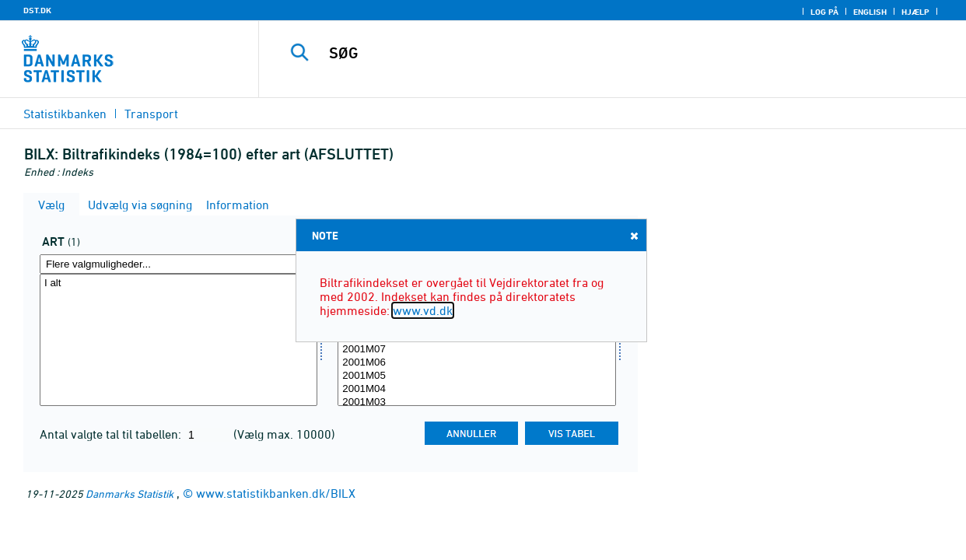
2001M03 (476, 402)
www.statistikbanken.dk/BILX (276, 493)
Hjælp (915, 12)
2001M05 (476, 376)
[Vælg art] (178, 340)
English (870, 12)
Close (633, 235)
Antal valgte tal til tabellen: (112, 434)
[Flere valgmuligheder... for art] (178, 264)
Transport (151, 114)
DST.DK (37, 10)
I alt (178, 283)
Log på (824, 12)
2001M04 (476, 389)
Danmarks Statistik (129, 493)
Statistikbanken (65, 114)
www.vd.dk (423, 310)
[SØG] (602, 53)
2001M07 (476, 350)
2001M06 (476, 363)
